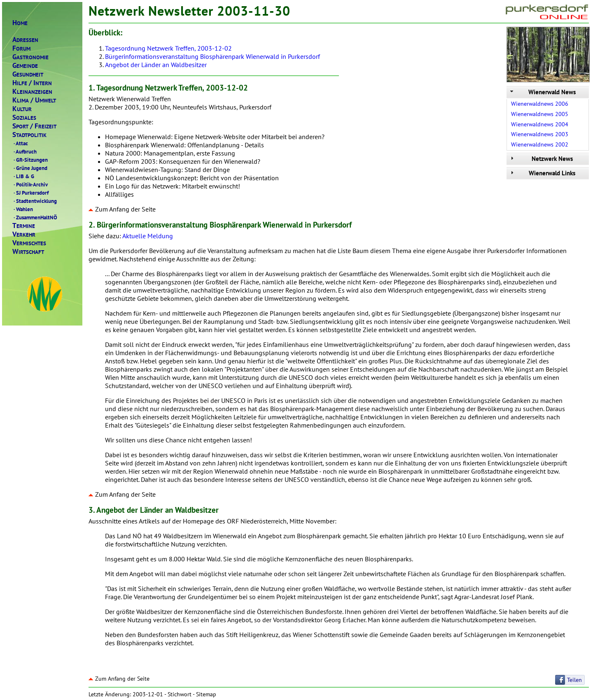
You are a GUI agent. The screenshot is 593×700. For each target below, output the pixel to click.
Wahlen (23, 209)
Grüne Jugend (30, 168)
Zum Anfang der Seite (122, 209)
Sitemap (206, 694)
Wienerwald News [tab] (542, 92)
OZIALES (24, 117)
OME (20, 23)
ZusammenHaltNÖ (35, 217)
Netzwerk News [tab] (541, 159)
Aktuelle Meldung (148, 236)
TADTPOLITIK (29, 135)
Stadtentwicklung (35, 201)
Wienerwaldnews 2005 (540, 114)
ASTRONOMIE (30, 57)
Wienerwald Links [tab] (542, 173)
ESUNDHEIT (28, 74)
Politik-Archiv (30, 184)
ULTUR (22, 109)
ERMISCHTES (29, 243)
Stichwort (180, 694)
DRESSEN (25, 40)
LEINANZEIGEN (32, 92)
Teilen (574, 680)
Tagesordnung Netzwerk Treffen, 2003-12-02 (168, 48)
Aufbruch (25, 151)
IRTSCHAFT (28, 252)
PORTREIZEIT (34, 126)
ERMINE (24, 226)
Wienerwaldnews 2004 (540, 124)
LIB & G (23, 176)
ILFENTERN (32, 83)
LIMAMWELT (34, 100)
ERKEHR (24, 234)
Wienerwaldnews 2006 (540, 104)
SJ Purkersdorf (30, 193)
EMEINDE (25, 66)
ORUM (21, 48)
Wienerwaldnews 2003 (540, 134)
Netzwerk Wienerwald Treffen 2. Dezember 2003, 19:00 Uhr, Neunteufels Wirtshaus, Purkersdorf (339, 141)
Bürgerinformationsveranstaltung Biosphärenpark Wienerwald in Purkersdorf (212, 56)
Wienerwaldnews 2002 (540, 144)
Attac (20, 143)
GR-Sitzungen (30, 160)
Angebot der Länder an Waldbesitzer (156, 65)
